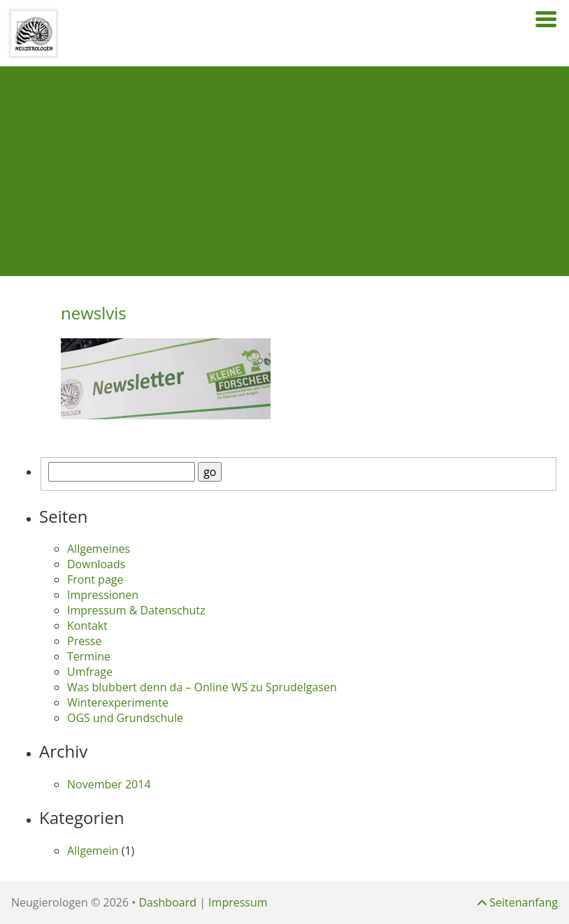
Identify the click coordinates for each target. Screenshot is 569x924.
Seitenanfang (518, 902)
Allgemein (93, 851)
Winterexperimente (118, 702)
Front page (95, 579)
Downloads (96, 564)
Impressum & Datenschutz (136, 610)
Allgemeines (99, 549)
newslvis (94, 313)
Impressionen (103, 595)
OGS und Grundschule (125, 718)
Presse (84, 641)
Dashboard (167, 902)
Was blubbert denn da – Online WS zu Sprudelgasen (202, 687)
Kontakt (87, 626)
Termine (89, 656)
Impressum (238, 902)
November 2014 (109, 784)
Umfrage (90, 672)
